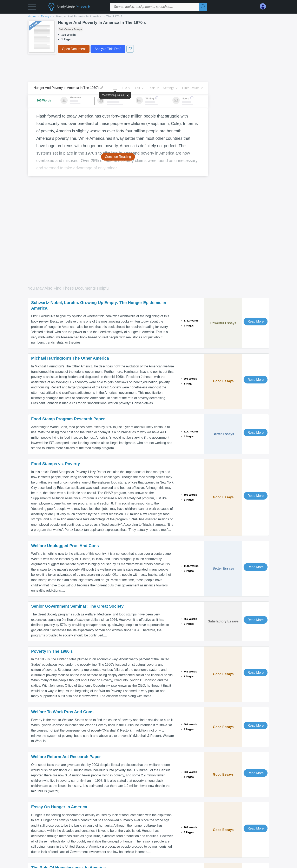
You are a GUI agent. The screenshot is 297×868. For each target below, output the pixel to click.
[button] (32, 8)
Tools (153, 88)
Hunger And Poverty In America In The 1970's (90, 16)
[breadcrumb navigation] (148, 17)
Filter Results (192, 88)
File (126, 88)
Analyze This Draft (108, 49)
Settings (170, 88)
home (32, 16)
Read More (256, 321)
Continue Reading (118, 157)
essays (46, 16)
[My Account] (264, 6)
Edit (139, 88)
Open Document (74, 49)
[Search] (203, 7)
